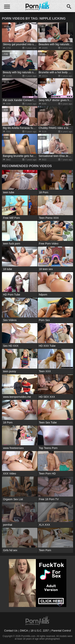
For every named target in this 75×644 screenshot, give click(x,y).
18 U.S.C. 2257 (40, 631)
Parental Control (61, 631)
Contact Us (11, 631)
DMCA (24, 631)
